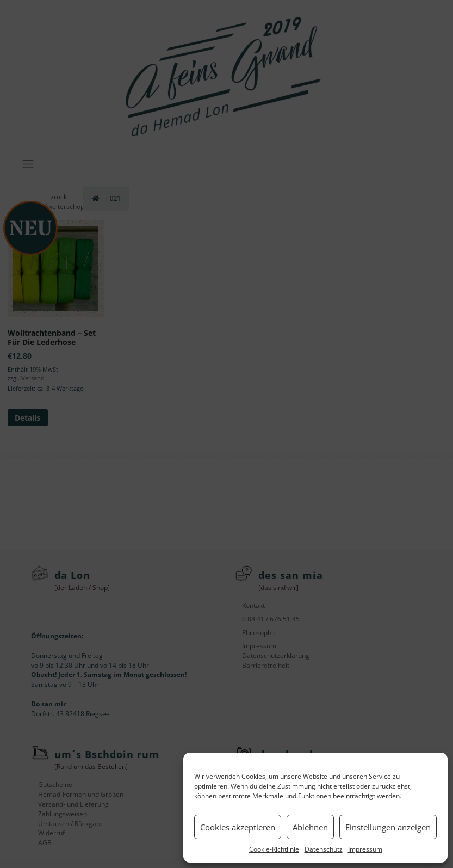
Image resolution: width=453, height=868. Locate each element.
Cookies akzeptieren (238, 827)
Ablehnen (310, 827)
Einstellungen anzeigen (388, 827)
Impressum (365, 849)
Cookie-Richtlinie (274, 849)
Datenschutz (324, 849)
